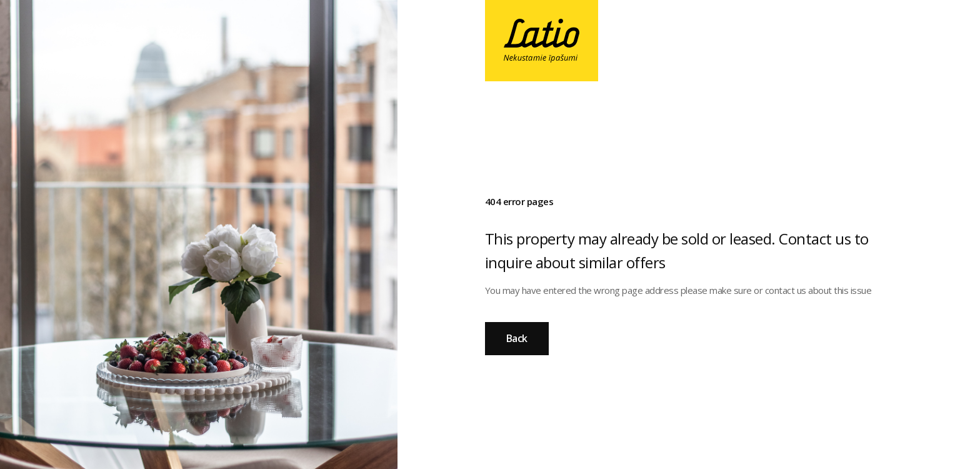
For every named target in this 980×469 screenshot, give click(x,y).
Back (517, 338)
